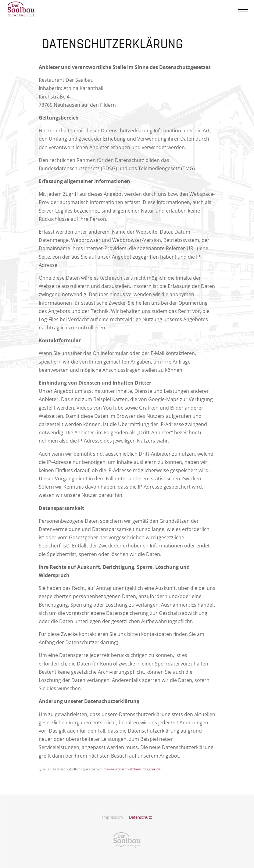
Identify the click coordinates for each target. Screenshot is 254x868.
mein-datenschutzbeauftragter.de (132, 769)
